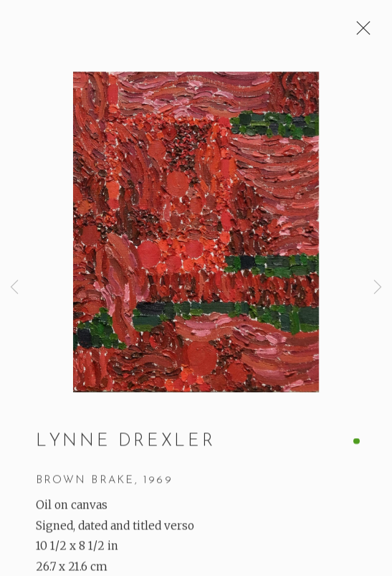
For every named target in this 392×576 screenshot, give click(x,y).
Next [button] (378, 288)
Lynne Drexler (125, 443)
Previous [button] (14, 288)
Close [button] (360, 32)
